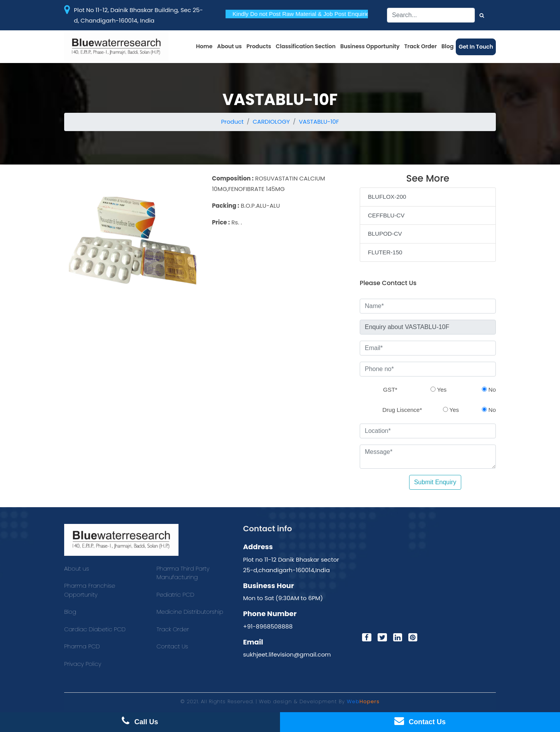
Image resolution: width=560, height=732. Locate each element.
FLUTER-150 (385, 252)
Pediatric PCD (176, 595)
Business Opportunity (370, 46)
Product (232, 122)
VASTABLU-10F (319, 122)
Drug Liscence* (402, 410)
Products (259, 46)
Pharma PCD (82, 646)
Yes (438, 390)
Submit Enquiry (435, 482)
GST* (390, 390)
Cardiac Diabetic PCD (95, 629)
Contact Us (172, 646)
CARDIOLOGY (271, 122)
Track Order (421, 46)
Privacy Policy (83, 664)
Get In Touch (476, 47)
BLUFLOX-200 (387, 197)
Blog (447, 46)
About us (229, 46)
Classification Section (306, 46)
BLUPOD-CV (385, 234)
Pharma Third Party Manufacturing (183, 573)
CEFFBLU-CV (386, 215)
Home (204, 46)
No (489, 390)
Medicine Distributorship (190, 612)
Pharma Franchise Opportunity (90, 590)
